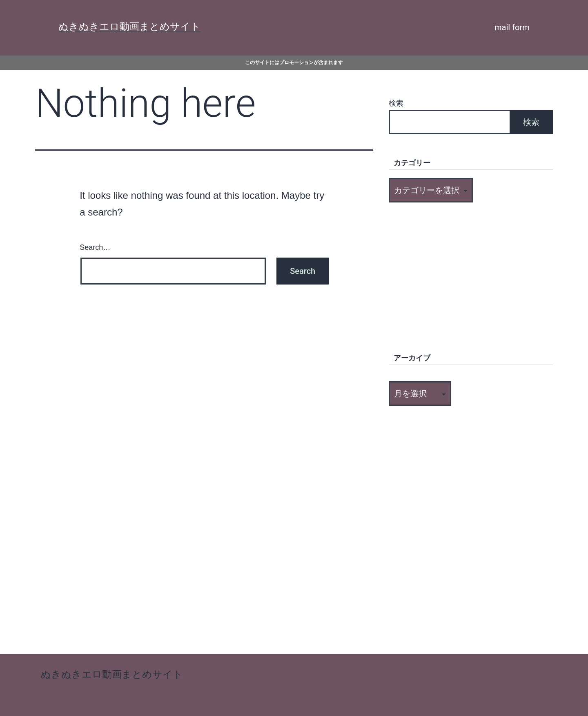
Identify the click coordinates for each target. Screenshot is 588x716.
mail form (512, 27)
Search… (95, 247)
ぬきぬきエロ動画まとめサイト (129, 27)
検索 (396, 103)
